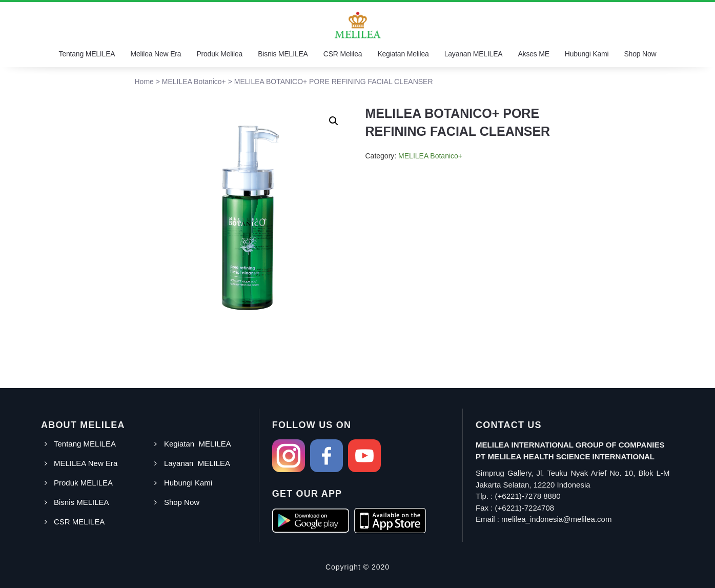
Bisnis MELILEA (283, 54)
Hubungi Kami (587, 54)
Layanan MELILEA (474, 54)
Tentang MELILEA (87, 54)
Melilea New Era (156, 54)
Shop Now (640, 54)
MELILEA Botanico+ (430, 156)
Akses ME (533, 54)
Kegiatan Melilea (403, 54)
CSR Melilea (343, 54)
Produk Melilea (219, 54)
